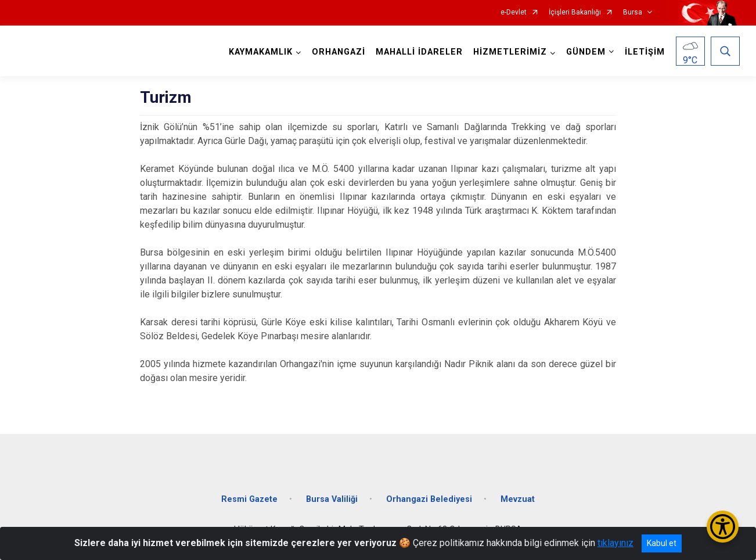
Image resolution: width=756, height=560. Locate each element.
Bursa (633, 12)
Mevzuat (518, 499)
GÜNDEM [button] (586, 52)
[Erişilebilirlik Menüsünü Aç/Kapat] (723, 527)
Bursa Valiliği (332, 499)
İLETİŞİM (645, 52)
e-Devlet (514, 12)
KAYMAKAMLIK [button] (261, 52)
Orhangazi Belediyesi (429, 499)
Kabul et (662, 543)
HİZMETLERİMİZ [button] (510, 52)
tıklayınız (615, 543)
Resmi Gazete (249, 499)
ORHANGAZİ (339, 52)
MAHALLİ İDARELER (419, 52)
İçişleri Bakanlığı (575, 12)
